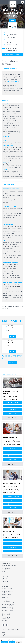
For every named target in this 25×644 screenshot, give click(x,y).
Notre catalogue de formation (8, 604)
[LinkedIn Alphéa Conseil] (7, 625)
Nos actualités (5, 573)
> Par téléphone (5, 622)
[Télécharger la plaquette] (13, 635)
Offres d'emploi (5, 578)
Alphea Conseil (6, 563)
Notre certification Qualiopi (8, 610)
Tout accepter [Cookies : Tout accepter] (5, 642)
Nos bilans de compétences (8, 607)
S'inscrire (12, 20)
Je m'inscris (12, 336)
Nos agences (5, 571)
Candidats (5, 576)
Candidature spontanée (7, 580)
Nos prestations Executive (7, 591)
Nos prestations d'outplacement (9, 606)
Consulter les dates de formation (13, 54)
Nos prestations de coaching (8, 609)
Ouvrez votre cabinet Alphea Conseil (9, 565)
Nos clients (4, 593)
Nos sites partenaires (6, 594)
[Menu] (22, 2)
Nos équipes (5, 570)
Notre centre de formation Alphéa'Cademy (10, 603)
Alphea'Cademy (6, 601)
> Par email (4, 620)
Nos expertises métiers (7, 588)
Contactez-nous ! (13, 362)
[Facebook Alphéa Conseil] (3, 625)
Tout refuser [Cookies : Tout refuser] (12, 642)
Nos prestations (5, 590)
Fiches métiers (5, 581)
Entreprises (6, 586)
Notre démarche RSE (6, 568)
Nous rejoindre (5, 567)
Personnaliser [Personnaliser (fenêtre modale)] (19, 642)
